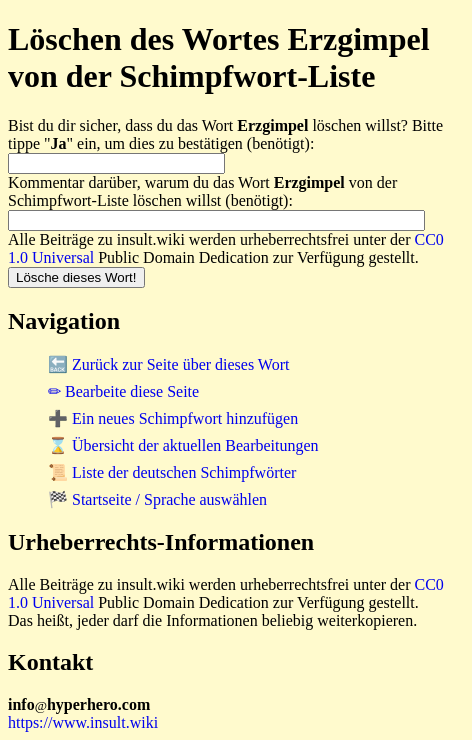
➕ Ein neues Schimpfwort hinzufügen (173, 418)
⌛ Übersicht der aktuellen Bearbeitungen (183, 445)
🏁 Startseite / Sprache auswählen (157, 499)
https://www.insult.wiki (83, 722)
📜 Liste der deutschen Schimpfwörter (172, 472)
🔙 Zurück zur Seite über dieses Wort (168, 364)
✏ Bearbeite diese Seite (123, 391)
